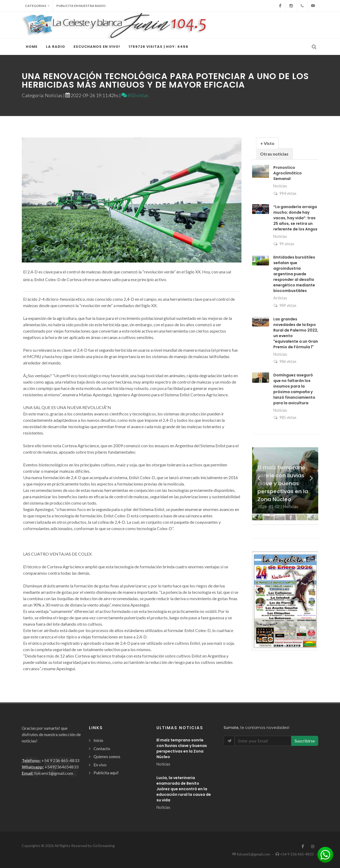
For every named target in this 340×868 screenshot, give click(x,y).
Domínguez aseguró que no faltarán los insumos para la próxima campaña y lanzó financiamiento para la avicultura (294, 389)
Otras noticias (274, 154)
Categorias (37, 6)
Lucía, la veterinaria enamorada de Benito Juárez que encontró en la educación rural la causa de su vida (184, 789)
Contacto (102, 749)
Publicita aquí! (106, 773)
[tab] (267, 143)
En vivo (100, 765)
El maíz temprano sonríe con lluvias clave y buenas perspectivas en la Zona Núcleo (182, 748)
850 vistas (135, 95)
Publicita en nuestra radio (81, 6)
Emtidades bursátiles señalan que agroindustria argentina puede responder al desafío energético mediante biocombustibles (294, 274)
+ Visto (267, 143)
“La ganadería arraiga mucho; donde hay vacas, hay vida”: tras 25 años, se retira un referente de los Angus (295, 218)
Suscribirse (305, 741)
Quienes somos (107, 757)
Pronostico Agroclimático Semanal (288, 173)
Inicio (98, 740)
